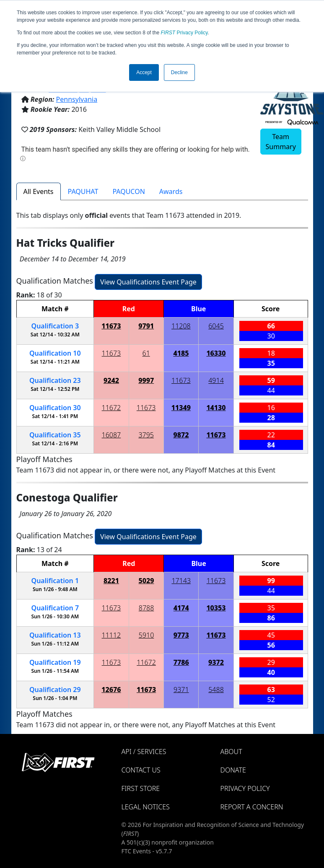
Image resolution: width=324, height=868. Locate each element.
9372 (216, 662)
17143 (181, 581)
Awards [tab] (171, 191)
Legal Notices (146, 807)
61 (146, 353)
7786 (181, 662)
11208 (181, 326)
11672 (111, 408)
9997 (146, 380)
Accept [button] (144, 72)
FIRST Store (141, 788)
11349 (181, 408)
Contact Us (141, 770)
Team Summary (281, 142)
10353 (216, 608)
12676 (111, 690)
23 (55, 380)
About (231, 752)
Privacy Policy (184, 33)
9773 (181, 635)
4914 (216, 380)
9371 (181, 690)
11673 (111, 326)
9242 (111, 380)
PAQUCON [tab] (128, 191)
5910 (146, 635)
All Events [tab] (39, 191)
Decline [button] (179, 72)
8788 (146, 608)
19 (55, 662)
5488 (216, 690)
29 (55, 690)
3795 (146, 435)
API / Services (144, 752)
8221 (111, 581)
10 (55, 353)
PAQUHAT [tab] (83, 191)
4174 (181, 608)
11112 (111, 635)
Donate (233, 770)
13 (55, 635)
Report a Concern (252, 807)
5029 (146, 581)
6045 (216, 326)
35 (55, 435)
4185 (181, 353)
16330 (216, 353)
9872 (181, 435)
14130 (216, 408)
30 (55, 408)
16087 (111, 435)
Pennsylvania (77, 99)
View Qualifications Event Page (148, 282)
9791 (146, 326)
